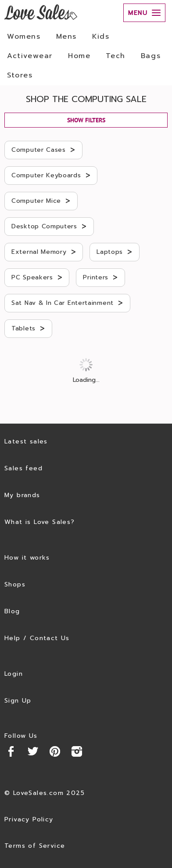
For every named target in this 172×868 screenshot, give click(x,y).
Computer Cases (43, 150)
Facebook (11, 751)
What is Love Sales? (40, 522)
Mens (66, 37)
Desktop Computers (49, 226)
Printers (100, 277)
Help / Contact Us (37, 638)
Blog (12, 611)
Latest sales (26, 441)
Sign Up (18, 701)
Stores (20, 75)
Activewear (30, 56)
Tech (115, 56)
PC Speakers (37, 277)
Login (14, 674)
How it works (27, 558)
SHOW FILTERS (86, 120)
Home (79, 56)
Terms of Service (35, 846)
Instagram (77, 751)
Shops (15, 584)
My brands (22, 495)
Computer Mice (41, 201)
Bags (151, 56)
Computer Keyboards (51, 175)
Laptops (115, 252)
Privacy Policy (29, 819)
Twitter (33, 751)
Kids (101, 37)
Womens (24, 37)
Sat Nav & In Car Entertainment (67, 303)
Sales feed (23, 468)
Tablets (28, 328)
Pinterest (55, 751)
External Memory (44, 252)
